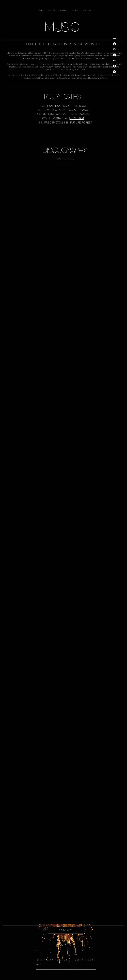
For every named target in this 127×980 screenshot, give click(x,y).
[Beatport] (114, 55)
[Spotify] (114, 44)
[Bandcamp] (114, 61)
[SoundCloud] (114, 38)
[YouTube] (114, 72)
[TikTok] (114, 66)
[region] (63, 934)
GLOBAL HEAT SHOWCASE (73, 114)
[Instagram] (114, 49)
